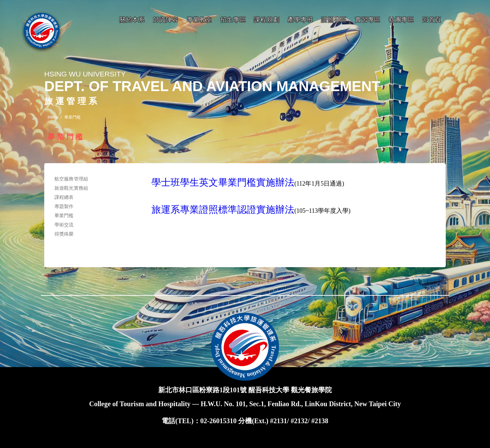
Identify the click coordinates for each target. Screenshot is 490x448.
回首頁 (432, 20)
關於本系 (132, 20)
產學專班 (300, 20)
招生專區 (233, 20)
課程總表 (64, 197)
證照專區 (334, 20)
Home (53, 117)
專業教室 (200, 20)
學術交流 (64, 225)
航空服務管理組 (71, 179)
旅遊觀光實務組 (71, 188)
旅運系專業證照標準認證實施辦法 (223, 210)
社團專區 (401, 20)
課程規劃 (267, 20)
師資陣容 (166, 20)
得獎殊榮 (64, 234)
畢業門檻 (64, 216)
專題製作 (64, 206)
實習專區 (368, 20)
